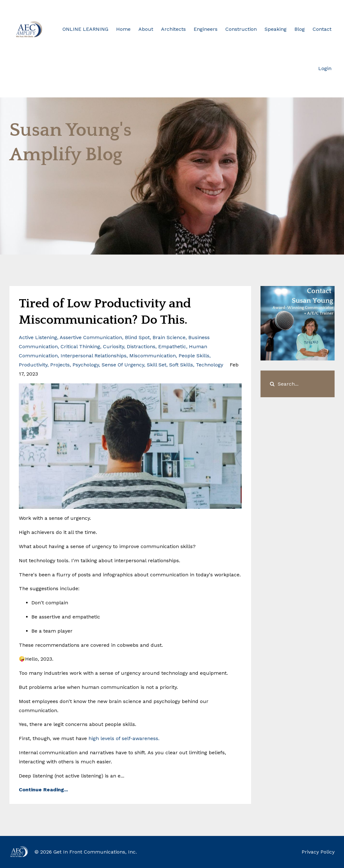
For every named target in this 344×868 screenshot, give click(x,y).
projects (60, 365)
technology (210, 365)
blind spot (137, 337)
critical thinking (80, 346)
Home (123, 29)
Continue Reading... (43, 790)
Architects (173, 29)
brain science (169, 337)
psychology (86, 365)
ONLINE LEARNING (85, 29)
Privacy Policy (318, 852)
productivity (33, 365)
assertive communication (91, 337)
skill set (157, 365)
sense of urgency (123, 365)
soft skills (181, 365)
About (146, 29)
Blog (300, 29)
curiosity (113, 346)
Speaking (276, 29)
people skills (194, 356)
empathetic (172, 346)
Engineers (206, 29)
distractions (141, 346)
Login (325, 68)
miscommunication (153, 356)
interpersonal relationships (94, 356)
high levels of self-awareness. (124, 738)
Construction (241, 29)
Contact (322, 29)
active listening (38, 337)
